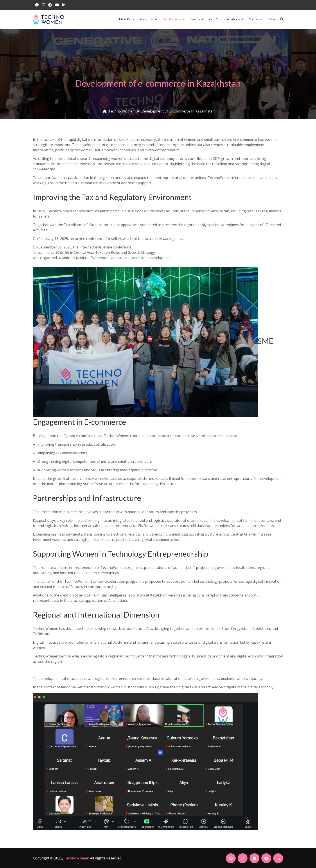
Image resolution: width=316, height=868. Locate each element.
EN (271, 19)
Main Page (127, 19)
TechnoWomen (76, 858)
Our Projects (174, 19)
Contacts (255, 19)
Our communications (226, 19)
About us (148, 19)
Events (197, 19)
